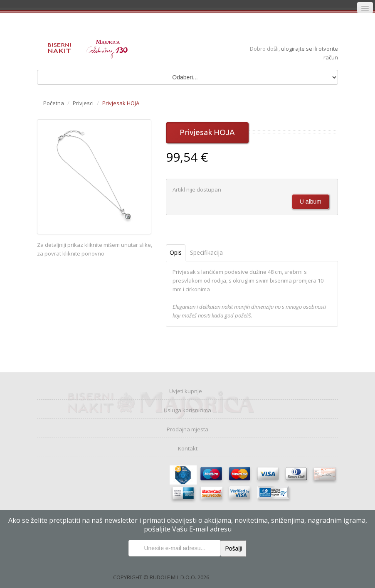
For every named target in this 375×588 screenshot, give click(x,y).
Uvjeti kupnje (186, 391)
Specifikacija (206, 252)
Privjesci (83, 103)
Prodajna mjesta (187, 429)
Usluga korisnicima (187, 410)
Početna (54, 103)
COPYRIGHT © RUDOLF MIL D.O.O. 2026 (161, 577)
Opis (176, 252)
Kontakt (188, 448)
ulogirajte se (297, 49)
